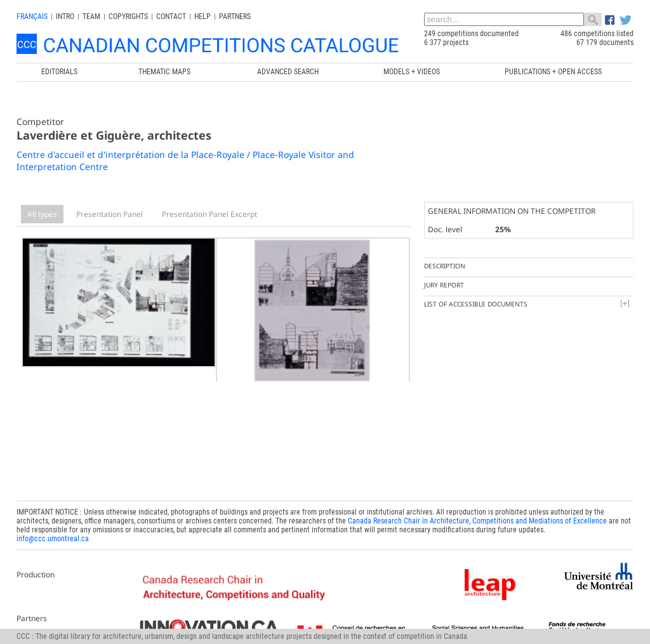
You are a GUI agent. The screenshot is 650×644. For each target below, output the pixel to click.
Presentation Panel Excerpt (209, 214)
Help (202, 16)
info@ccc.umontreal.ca (53, 535)
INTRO (65, 16)
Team (91, 16)
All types (42, 214)
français (32, 16)
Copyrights (128, 16)
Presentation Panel (109, 214)
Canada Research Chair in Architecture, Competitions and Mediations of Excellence (477, 517)
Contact (171, 16)
